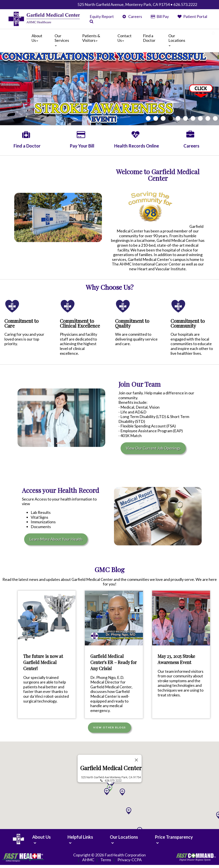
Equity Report (102, 16)
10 (215, 118)
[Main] (109, 41)
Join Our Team (140, 384)
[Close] (136, 759)
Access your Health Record (61, 490)
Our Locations (177, 40)
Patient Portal (192, 16)
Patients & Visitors (91, 38)
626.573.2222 (113, 780)
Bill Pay (160, 16)
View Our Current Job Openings (153, 448)
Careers (132, 16)
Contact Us (125, 38)
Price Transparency (174, 837)
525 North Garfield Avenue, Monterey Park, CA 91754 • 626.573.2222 (137, 4)
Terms (106, 860)
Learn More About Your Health (56, 539)
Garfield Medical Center (111, 767)
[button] (129, 810)
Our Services (62, 40)
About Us (37, 38)
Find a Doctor (149, 38)
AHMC (88, 860)
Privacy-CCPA (130, 860)
